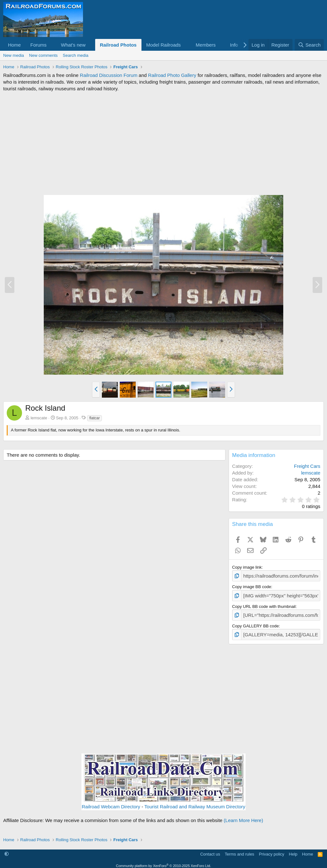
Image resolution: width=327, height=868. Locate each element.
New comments (43, 55)
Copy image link (247, 567)
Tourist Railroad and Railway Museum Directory (195, 803)
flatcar (95, 418)
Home (14, 45)
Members (206, 45)
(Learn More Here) (243, 817)
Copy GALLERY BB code (255, 623)
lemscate (39, 418)
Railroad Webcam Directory (111, 803)
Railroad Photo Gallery (172, 75)
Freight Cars (307, 466)
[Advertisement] (163, 143)
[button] (52, 45)
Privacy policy (272, 850)
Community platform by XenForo (163, 862)
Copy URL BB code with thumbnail (264, 605)
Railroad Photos (118, 45)
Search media (76, 55)
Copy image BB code (252, 586)
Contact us (210, 850)
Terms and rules (240, 850)
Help (293, 850)
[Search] (309, 45)
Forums (38, 45)
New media (14, 55)
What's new (73, 45)
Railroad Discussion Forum (109, 75)
